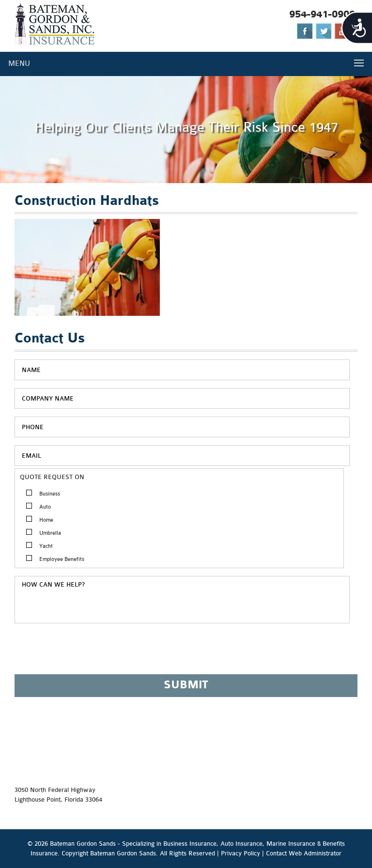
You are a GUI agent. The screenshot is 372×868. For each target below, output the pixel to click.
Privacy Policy (240, 853)
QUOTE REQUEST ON (52, 477)
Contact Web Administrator (304, 853)
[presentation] (88, 653)
